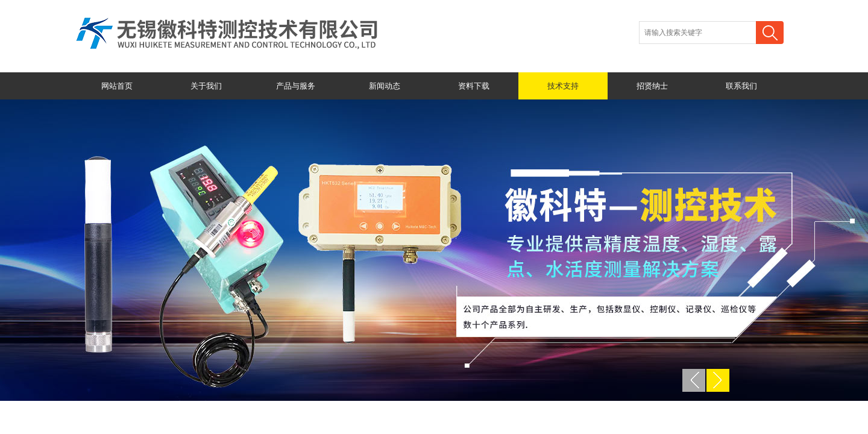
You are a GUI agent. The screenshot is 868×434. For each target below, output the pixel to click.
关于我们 (206, 86)
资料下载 (474, 86)
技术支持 (563, 86)
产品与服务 (296, 86)
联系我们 (741, 86)
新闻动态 (385, 86)
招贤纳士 (652, 86)
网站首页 (117, 86)
